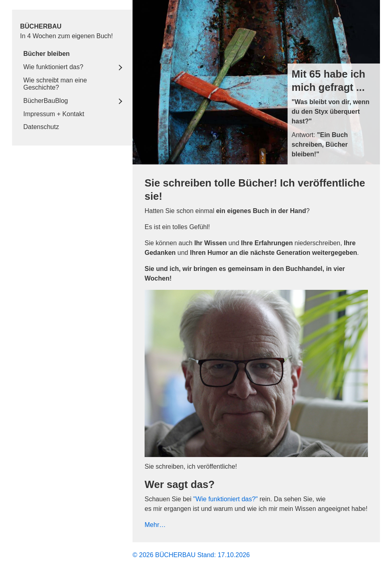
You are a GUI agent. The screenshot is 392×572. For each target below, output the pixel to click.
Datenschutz (41, 127)
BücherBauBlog (46, 101)
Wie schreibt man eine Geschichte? (55, 84)
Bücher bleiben (47, 54)
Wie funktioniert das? (53, 67)
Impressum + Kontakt (54, 114)
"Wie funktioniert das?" (226, 499)
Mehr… (155, 525)
